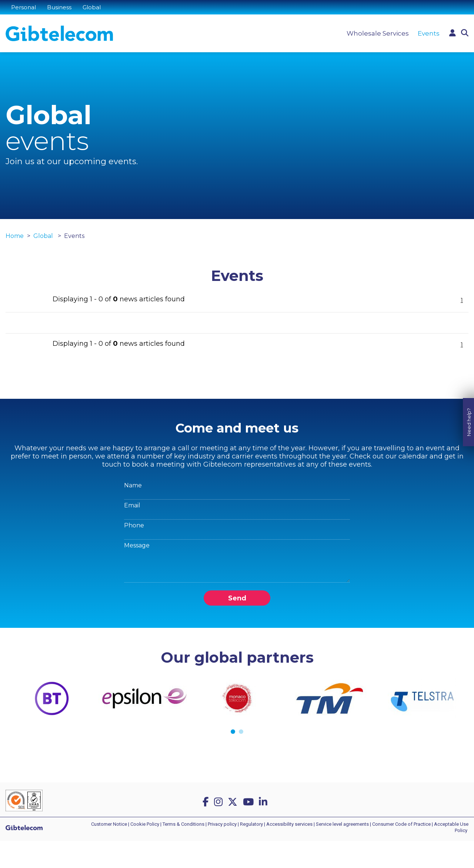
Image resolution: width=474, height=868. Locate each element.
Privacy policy (222, 824)
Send (237, 598)
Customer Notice (109, 824)
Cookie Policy (145, 824)
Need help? (469, 413)
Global (92, 7)
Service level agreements (342, 824)
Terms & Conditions (183, 824)
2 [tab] (241, 732)
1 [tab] (233, 732)
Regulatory (251, 824)
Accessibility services (289, 824)
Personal (24, 7)
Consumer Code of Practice (401, 824)
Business (59, 7)
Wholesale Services (378, 33)
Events (429, 33)
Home (15, 236)
